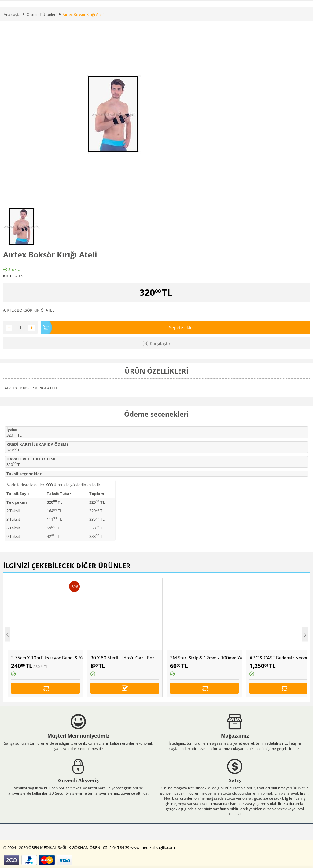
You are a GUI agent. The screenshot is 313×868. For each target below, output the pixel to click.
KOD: (8, 276)
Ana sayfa (12, 15)
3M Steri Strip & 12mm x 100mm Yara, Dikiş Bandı (206, 658)
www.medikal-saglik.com (153, 847)
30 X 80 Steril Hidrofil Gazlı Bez (122, 658)
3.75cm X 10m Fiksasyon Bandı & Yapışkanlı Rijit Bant (47, 658)
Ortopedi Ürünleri (42, 15)
